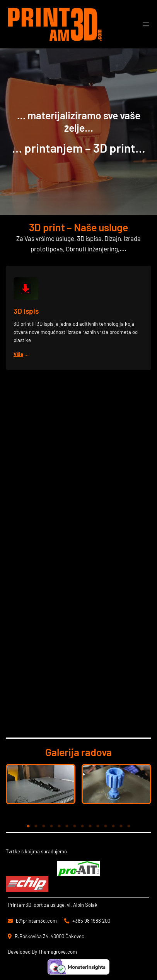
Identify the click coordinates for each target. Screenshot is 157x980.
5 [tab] (59, 826)
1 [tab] (28, 826)
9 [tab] (90, 826)
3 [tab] (44, 826)
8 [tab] (82, 826)
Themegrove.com (58, 952)
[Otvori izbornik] (146, 24)
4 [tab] (51, 826)
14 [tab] (129, 826)
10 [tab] (98, 826)
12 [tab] (113, 826)
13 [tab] (121, 826)
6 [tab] (67, 826)
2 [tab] (36, 826)
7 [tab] (75, 826)
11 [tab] (106, 826)
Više (18, 354)
